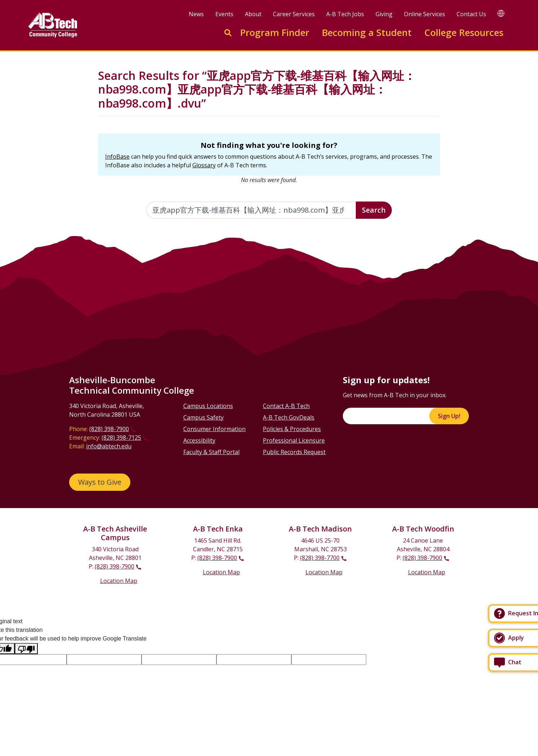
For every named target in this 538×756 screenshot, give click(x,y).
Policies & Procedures (292, 429)
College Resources (464, 33)
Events (224, 14)
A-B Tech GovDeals (289, 417)
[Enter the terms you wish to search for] (251, 210)
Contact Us (471, 14)
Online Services (425, 14)
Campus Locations (208, 406)
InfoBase (117, 157)
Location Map (119, 581)
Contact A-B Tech (286, 406)
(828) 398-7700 (320, 558)
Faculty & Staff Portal (211, 452)
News (196, 14)
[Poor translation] (26, 649)
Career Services (294, 14)
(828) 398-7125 (121, 438)
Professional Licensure (294, 440)
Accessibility (199, 440)
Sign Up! (449, 416)
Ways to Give (100, 482)
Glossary (204, 165)
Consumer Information (214, 429)
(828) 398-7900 (109, 429)
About (253, 14)
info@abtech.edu (109, 446)
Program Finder (275, 33)
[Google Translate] (501, 13)
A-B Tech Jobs (345, 14)
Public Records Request (294, 452)
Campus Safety (203, 417)
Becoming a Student (367, 33)
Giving (384, 14)
